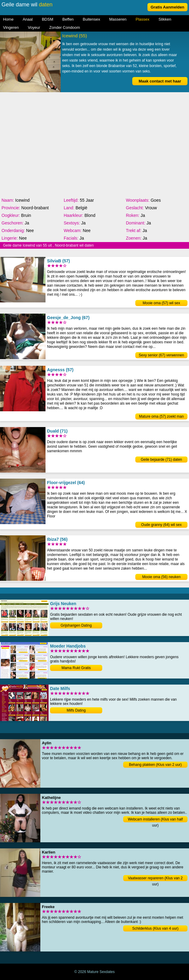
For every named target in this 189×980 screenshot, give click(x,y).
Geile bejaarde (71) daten (161, 460)
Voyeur (34, 27)
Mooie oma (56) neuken (162, 577)
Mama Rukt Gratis (76, 668)
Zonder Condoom (64, 27)
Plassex (143, 19)
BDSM (48, 19)
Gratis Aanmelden (168, 7)
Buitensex (91, 19)
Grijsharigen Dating (76, 625)
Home (8, 19)
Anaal (28, 19)
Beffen (68, 19)
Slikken (165, 19)
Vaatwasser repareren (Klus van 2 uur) (155, 879)
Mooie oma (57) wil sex (161, 303)
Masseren (118, 19)
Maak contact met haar (160, 81)
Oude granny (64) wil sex (161, 525)
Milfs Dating (76, 710)
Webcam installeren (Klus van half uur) (155, 820)
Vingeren (11, 27)
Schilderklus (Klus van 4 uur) (155, 928)
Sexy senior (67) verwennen (161, 355)
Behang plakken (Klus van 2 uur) (155, 765)
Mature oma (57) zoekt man (161, 416)
